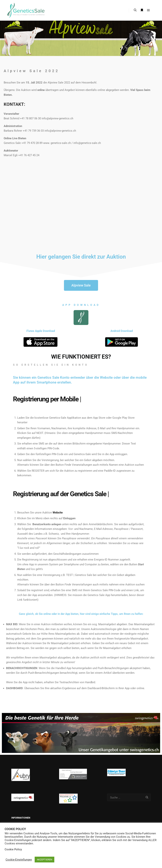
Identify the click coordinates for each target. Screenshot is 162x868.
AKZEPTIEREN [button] (44, 860)
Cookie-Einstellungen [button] (19, 860)
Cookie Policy (13, 849)
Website (58, 513)
